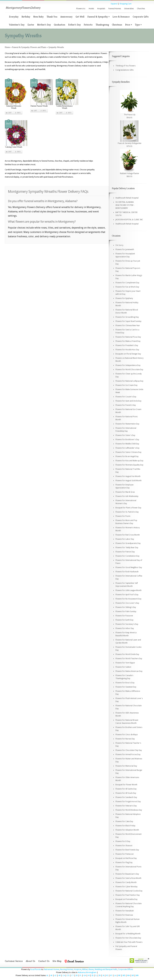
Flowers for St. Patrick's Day (127, 512)
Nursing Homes (67, 969)
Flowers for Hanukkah (125, 911)
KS (107, 975)
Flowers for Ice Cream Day (126, 385)
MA (129, 975)
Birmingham (91, 972)
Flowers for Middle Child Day (127, 444)
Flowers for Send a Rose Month (128, 878)
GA (85, 975)
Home (7, 47)
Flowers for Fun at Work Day (127, 287)
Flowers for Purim (123, 516)
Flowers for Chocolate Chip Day (129, 750)
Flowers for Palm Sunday (126, 612)
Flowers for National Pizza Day (128, 337)
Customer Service (14, 961)
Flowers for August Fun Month (128, 476)
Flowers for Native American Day (129, 671)
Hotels (91, 9)
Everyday (14, 17)
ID (92, 975)
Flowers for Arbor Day (125, 628)
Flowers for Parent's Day (126, 405)
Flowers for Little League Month (129, 590)
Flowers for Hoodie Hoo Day (127, 350)
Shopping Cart (125, 4)
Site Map (57, 961)
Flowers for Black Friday (125, 826)
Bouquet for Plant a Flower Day (128, 508)
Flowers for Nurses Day (125, 739)
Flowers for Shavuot (124, 846)
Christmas (117, 25)
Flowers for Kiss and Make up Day (129, 461)
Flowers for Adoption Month (127, 830)
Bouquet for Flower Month (126, 785)
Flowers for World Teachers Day (129, 659)
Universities (129, 9)
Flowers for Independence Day (128, 365)
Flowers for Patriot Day (125, 552)
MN (137, 975)
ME (119, 975)
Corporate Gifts (141, 17)
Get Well (80, 17)
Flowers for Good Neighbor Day (129, 567)
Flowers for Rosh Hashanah (127, 572)
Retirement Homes (52, 969)
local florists (36, 969)
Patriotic (88, 25)
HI (89, 975)
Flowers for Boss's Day (125, 683)
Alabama (82, 972)
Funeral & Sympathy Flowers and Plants (29, 47)
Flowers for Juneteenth (125, 249)
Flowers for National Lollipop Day (129, 381)
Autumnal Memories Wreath (14, 107)
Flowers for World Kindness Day (129, 810)
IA (103, 975)
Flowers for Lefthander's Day (127, 448)
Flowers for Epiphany (124, 298)
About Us (30, 961)
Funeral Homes (115, 9)
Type (138, 25)
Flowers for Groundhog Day (127, 317)
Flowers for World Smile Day (127, 654)
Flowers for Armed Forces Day (128, 754)
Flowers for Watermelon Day (127, 424)
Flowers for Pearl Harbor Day (128, 895)
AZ (55, 975)
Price (129, 25)
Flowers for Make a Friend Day (128, 341)
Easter (31, 25)
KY (111, 975)
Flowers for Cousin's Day (126, 397)
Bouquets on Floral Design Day (128, 354)
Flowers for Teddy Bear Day (127, 548)
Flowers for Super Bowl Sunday (128, 321)
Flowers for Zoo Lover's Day (127, 603)
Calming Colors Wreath (14, 147)
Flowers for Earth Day (124, 620)
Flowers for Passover (124, 616)
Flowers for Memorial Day (126, 766)
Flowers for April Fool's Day (127, 595)
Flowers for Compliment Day (127, 283)
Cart (10, 113)
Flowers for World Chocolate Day (129, 370)
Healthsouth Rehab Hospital (127, 198)
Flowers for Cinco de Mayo (127, 735)
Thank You (52, 17)
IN (100, 975)
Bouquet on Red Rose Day (126, 858)
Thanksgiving (102, 25)
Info (19, 113)
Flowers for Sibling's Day (126, 607)
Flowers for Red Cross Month (128, 535)
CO (68, 975)
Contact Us (44, 961)
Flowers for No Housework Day (128, 599)
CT (72, 975)
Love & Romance (121, 17)
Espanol (114, 4)
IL (96, 975)
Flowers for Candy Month (126, 882)
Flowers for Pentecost (125, 854)
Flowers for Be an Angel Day (127, 456)
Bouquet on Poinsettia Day (126, 899)
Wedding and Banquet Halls (106, 969)
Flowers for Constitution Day (127, 556)
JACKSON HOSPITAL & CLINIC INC (129, 220)
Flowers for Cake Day (124, 821)
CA (64, 975)
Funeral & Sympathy (98, 17)
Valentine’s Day (17, 25)
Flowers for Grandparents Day (128, 543)
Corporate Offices (126, 969)
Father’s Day (74, 25)
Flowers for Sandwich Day (126, 797)
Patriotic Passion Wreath (39, 106)
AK (51, 975)
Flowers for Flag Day (124, 862)
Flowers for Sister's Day (125, 435)
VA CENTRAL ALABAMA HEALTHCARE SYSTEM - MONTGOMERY (125, 205)
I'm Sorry (119, 245)
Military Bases (88, 969)
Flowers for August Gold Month (129, 481)
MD (124, 975)
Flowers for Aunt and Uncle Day (128, 401)
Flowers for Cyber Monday (126, 887)
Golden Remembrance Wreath (65, 107)
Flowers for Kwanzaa (124, 915)
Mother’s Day (44, 25)
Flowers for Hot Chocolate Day (128, 938)
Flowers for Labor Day (125, 539)
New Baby (38, 17)
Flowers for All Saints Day (126, 789)
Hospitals (101, 9)
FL (81, 975)
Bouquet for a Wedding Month (128, 934)
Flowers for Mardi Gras (125, 492)
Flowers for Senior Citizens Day (128, 452)
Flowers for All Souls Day (126, 793)
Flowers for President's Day (127, 345)
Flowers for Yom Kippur (125, 663)
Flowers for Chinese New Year (128, 326)
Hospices (78, 969)
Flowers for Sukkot (123, 667)
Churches (141, 9)
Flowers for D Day (123, 841)
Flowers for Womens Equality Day (129, 465)
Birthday (26, 17)
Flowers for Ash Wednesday (127, 496)
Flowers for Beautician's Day (127, 874)
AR (60, 975)
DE (77, 975)
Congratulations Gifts (125, 70)
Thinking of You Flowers (126, 66)
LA (115, 975)
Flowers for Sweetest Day (126, 687)
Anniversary (66, 17)
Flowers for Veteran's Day (126, 806)
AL (47, 975)
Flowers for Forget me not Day (128, 802)
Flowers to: (81, 9)
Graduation (59, 25)
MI (133, 975)
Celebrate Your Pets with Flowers (129, 942)
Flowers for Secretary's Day (127, 624)
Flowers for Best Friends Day (127, 850)
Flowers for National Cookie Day (129, 891)
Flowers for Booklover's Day (127, 440)
